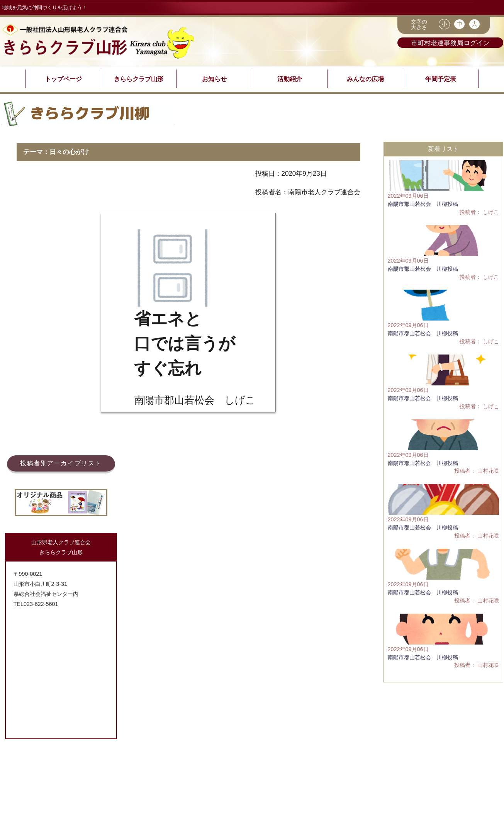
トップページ (63, 79)
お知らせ (214, 79)
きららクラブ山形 (139, 79)
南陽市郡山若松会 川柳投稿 (423, 204)
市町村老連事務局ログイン (450, 43)
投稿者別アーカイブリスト (61, 463)
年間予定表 (441, 79)
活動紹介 (290, 79)
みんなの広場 (365, 79)
